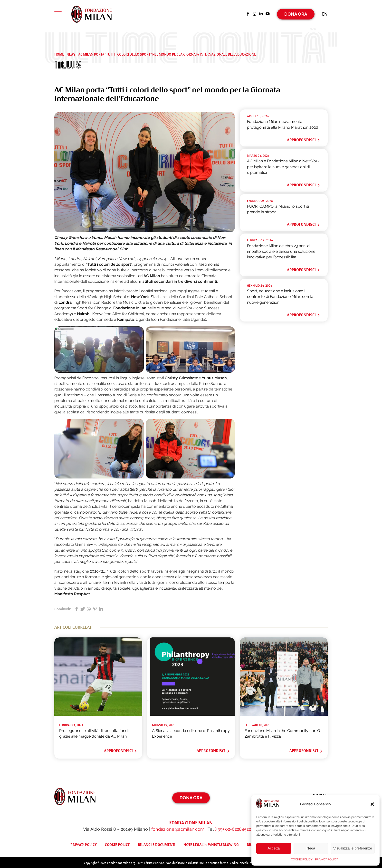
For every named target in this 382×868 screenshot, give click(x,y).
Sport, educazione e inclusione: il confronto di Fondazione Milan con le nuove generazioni (280, 296)
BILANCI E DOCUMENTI (157, 844)
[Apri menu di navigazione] (58, 14)
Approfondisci (304, 139)
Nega (311, 848)
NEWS (71, 53)
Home (59, 53)
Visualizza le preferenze (353, 848)
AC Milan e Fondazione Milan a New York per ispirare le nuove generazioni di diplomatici (283, 166)
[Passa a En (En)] (325, 13)
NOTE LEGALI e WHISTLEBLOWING (211, 844)
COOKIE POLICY (302, 859)
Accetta (274, 848)
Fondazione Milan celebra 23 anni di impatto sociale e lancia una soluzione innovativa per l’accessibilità (281, 250)
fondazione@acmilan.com (178, 828)
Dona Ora (296, 13)
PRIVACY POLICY (326, 859)
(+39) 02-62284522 (233, 828)
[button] (372, 804)
